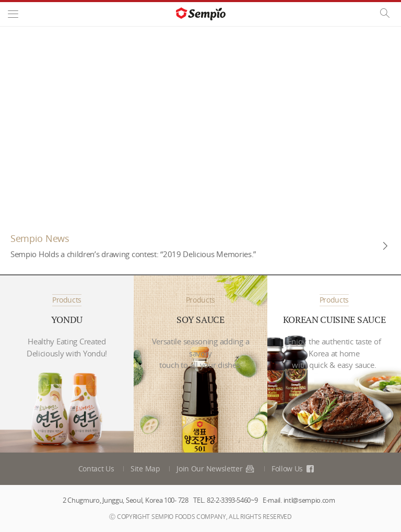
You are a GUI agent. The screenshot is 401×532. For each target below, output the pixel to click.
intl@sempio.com (309, 500)
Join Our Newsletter (216, 469)
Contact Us (96, 469)
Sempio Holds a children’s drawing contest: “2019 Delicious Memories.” (133, 254)
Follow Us (293, 469)
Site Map (145, 469)
